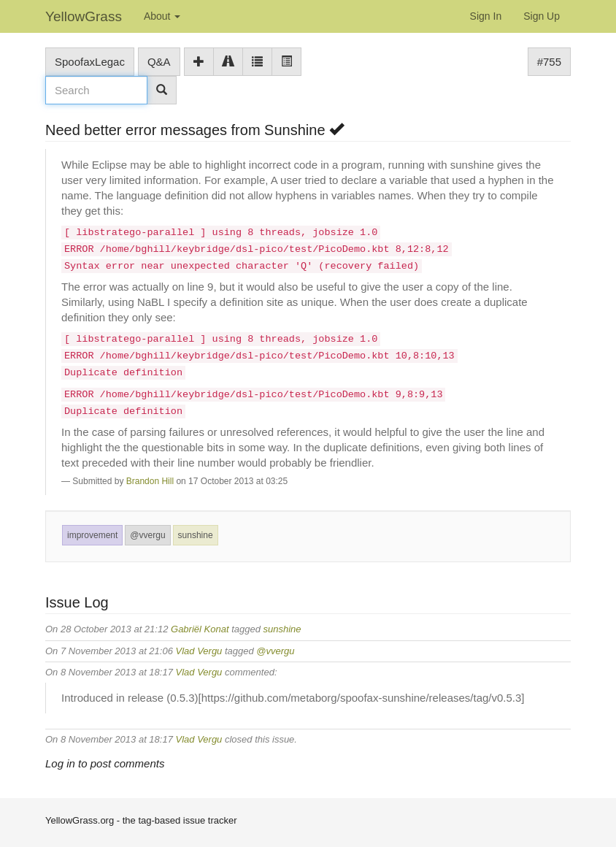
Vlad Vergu (199, 651)
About (162, 16)
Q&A (159, 62)
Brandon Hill (150, 481)
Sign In (486, 16)
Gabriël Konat (200, 629)
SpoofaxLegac (90, 62)
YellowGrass (84, 16)
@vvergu (147, 535)
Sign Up (542, 16)
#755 (549, 62)
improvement (92, 535)
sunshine (196, 535)
